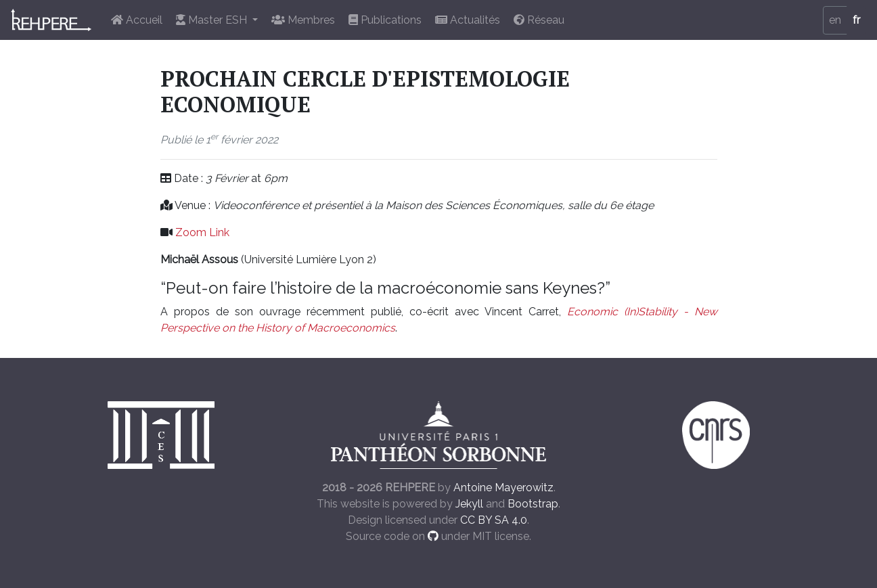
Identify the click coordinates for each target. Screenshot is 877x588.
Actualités (468, 20)
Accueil (137, 20)
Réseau (539, 20)
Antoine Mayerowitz (503, 488)
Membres (303, 20)
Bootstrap (533, 504)
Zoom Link (202, 232)
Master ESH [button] (213, 20)
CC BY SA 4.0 (494, 520)
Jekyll (469, 504)
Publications (385, 20)
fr (856, 20)
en (835, 20)
